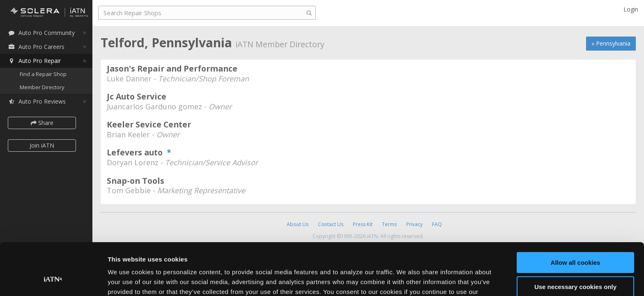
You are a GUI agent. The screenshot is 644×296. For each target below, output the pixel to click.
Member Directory (42, 87)
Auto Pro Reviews (37, 101)
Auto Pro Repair (34, 61)
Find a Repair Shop (43, 74)
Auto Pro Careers (36, 47)
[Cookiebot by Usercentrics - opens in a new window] (53, 280)
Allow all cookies (576, 218)
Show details (127, 280)
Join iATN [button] (42, 145)
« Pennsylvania (611, 43)
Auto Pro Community (41, 33)
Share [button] (42, 123)
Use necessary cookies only (575, 242)
